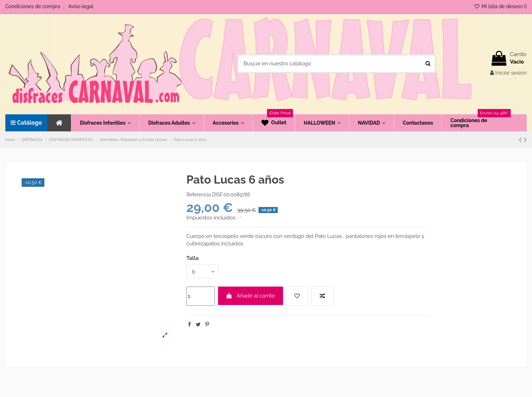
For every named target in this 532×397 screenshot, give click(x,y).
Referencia (199, 195)
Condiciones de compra (33, 6)
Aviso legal (81, 6)
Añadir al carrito (250, 296)
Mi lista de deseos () (500, 6)
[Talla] (202, 271)
